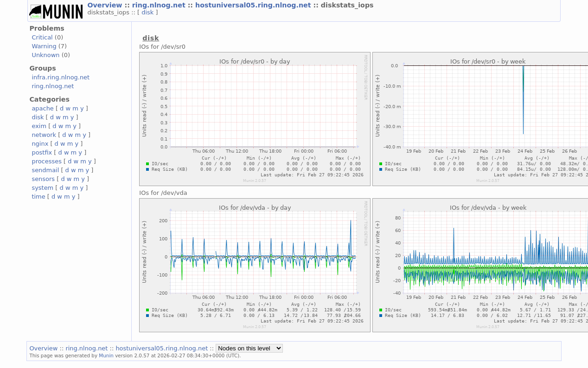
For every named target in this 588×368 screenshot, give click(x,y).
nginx (40, 144)
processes (47, 161)
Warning (44, 46)
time (38, 197)
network (44, 135)
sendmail (45, 170)
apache (42, 108)
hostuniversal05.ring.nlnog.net (254, 5)
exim (39, 126)
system (42, 188)
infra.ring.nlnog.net (61, 77)
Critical (42, 37)
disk (148, 12)
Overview (106, 5)
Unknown (45, 55)
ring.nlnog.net (160, 5)
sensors (43, 179)
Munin (106, 355)
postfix (42, 152)
